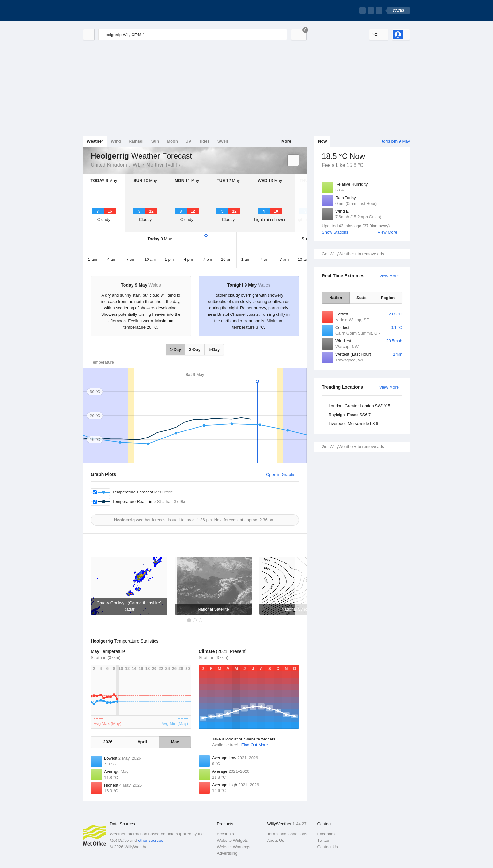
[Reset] (270, 35)
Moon (172, 141)
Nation (336, 298)
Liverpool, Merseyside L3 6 (353, 424)
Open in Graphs (281, 474)
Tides (204, 141)
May (175, 742)
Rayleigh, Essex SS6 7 (350, 415)
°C (375, 34)
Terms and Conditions (287, 834)
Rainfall (136, 141)
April (142, 742)
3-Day (195, 349)
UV (188, 141)
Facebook (326, 834)
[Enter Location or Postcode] (193, 35)
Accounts (225, 834)
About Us (275, 840)
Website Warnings (234, 847)
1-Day (175, 349)
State (361, 298)
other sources (151, 840)
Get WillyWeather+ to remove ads (353, 254)
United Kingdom (109, 165)
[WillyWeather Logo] (113, 11)
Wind (116, 141)
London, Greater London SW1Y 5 (359, 406)
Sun (155, 141)
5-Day (214, 349)
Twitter (323, 840)
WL (137, 165)
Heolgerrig (184, 164)
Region (388, 298)
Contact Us (328, 847)
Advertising (227, 853)
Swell (223, 141)
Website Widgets (232, 840)
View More (387, 232)
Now (322, 141)
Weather (95, 141)
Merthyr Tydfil (162, 165)
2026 (108, 742)
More (286, 141)
